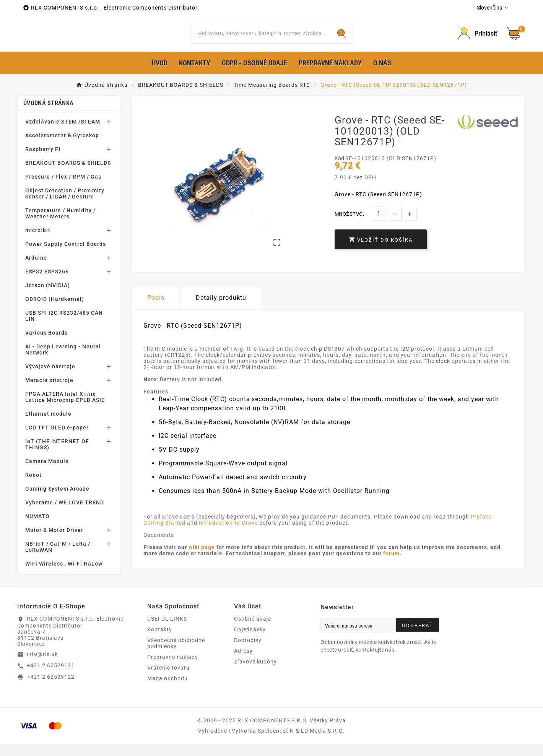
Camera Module (47, 473)
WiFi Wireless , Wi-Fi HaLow (64, 576)
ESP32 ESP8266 (47, 284)
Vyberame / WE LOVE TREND (65, 515)
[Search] (341, 39)
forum (391, 566)
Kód (340, 171)
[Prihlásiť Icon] (478, 40)
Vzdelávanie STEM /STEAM (63, 134)
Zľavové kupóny (255, 674)
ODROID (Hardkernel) (55, 311)
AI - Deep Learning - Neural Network (63, 362)
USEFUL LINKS (167, 631)
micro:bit (38, 242)
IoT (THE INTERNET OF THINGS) (57, 457)
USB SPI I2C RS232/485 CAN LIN (64, 328)
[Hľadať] (261, 39)
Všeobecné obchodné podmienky (176, 655)
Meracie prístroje (49, 392)
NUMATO (37, 528)
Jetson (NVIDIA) (48, 298)
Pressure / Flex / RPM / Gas (63, 189)
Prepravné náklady (173, 669)
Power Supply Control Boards (66, 256)
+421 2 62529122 (51, 689)
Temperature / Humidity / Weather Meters (60, 226)
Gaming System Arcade (57, 501)
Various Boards (46, 345)
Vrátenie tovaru (168, 680)
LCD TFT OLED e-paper (57, 440)
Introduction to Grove (228, 535)
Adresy (243, 663)
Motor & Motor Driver (54, 542)
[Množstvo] (379, 226)
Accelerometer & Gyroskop (62, 148)
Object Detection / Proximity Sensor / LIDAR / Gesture (65, 206)
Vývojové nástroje (50, 379)
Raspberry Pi (43, 161)
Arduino (36, 270)
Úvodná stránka (48, 115)
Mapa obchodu (167, 691)
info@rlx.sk (42, 666)
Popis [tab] (156, 310)
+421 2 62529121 (51, 678)
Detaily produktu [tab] (221, 310)
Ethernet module (48, 426)
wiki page (202, 559)
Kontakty (160, 642)
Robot (33, 487)
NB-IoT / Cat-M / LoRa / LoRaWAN (58, 559)
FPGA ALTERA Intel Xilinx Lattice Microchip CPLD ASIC (65, 409)
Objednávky (250, 642)
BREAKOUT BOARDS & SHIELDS (68, 175)
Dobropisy (248, 652)
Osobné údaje (253, 631)
